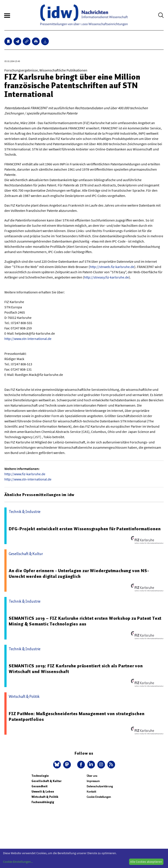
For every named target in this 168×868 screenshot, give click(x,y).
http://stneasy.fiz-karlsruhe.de (106, 277)
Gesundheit (39, 786)
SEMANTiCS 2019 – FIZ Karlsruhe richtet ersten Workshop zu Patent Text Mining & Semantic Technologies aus (85, 621)
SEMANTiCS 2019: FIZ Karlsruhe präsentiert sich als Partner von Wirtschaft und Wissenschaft (76, 669)
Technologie (40, 776)
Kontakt (91, 792)
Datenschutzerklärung (100, 786)
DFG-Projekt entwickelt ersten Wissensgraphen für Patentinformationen (85, 529)
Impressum (93, 781)
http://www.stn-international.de (28, 339)
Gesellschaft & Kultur (46, 781)
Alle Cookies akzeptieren (146, 862)
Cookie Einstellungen (99, 797)
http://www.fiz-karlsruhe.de (25, 474)
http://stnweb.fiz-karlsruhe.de (112, 267)
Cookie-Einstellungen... (18, 862)
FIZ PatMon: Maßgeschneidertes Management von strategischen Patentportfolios (77, 716)
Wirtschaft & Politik (45, 797)
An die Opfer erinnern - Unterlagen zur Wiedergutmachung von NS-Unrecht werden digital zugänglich (79, 573)
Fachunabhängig (43, 802)
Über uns (92, 776)
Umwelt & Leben (43, 792)
